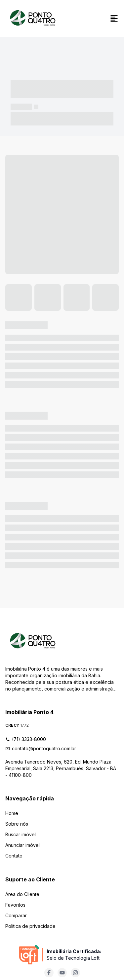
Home (12, 813)
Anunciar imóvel (22, 845)
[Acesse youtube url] (62, 973)
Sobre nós (17, 824)
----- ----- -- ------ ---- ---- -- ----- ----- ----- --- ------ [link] (62, 119)
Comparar (16, 915)
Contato (14, 856)
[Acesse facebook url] (49, 973)
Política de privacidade (30, 926)
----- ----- (21, 107)
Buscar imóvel (21, 834)
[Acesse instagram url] (75, 973)
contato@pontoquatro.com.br (41, 748)
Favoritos (15, 905)
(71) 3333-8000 (26, 739)
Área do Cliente (22, 894)
